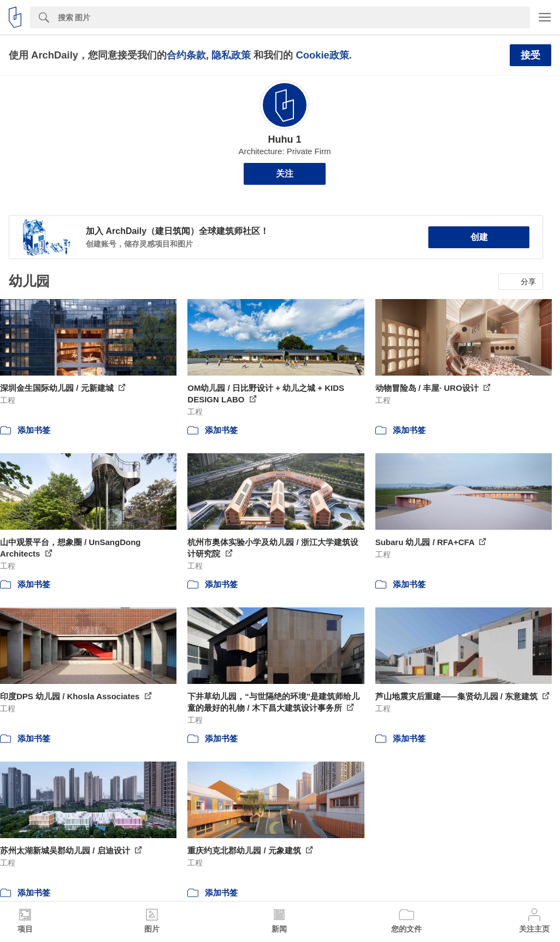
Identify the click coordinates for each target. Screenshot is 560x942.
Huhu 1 (285, 139)
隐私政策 (231, 55)
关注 (285, 174)
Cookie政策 (322, 55)
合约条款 (186, 55)
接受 (530, 55)
